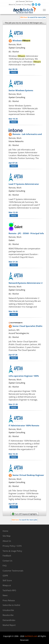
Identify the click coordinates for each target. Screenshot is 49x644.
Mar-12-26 (13, 212)
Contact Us (20, 4)
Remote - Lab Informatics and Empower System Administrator (28, 135)
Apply (14, 72)
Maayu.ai (7, 585)
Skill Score (29, 1)
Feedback (7, 556)
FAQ (5, 566)
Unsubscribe (8, 610)
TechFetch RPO (9, 590)
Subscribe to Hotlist (11, 605)
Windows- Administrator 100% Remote (27, 42)
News (5, 595)
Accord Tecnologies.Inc (19, 333)
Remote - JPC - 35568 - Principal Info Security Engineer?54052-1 (26, 235)
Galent (12, 240)
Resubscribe (8, 615)
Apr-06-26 (13, 69)
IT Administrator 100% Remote (24, 425)
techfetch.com (31, 636)
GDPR (5, 576)
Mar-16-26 (13, 119)
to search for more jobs (33, 17)
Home (5, 531)
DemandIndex (9, 620)
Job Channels (20, 1)
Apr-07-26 (13, 163)
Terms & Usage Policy (12, 551)
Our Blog (27, 4)
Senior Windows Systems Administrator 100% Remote (23, 92)
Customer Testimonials (13, 571)
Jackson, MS (14, 330)
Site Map (7, 536)
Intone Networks (16, 141)
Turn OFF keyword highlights (26, 514)
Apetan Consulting (17, 48)
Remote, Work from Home (15, 46)
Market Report (9, 625)
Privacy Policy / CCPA (12, 546)
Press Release (9, 600)
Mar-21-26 (13, 262)
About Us (12, 4)
